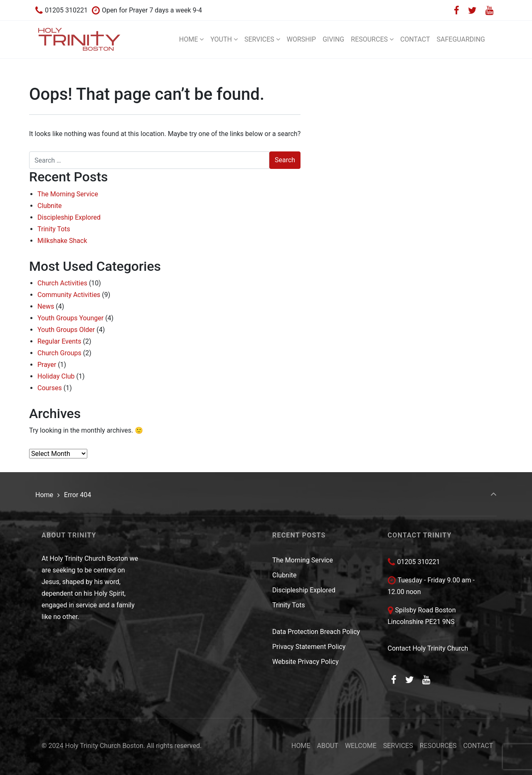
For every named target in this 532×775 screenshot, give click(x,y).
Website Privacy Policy (305, 662)
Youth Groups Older (66, 330)
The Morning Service (68, 194)
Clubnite (50, 206)
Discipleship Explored (69, 217)
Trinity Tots (54, 229)
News (46, 306)
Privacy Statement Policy (309, 647)
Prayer (47, 365)
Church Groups (59, 353)
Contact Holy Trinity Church (428, 648)
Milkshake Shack (62, 241)
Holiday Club (56, 376)
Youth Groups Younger (70, 318)
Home (44, 495)
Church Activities (62, 283)
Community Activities (69, 295)
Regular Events (59, 341)
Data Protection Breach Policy (316, 632)
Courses (50, 388)
